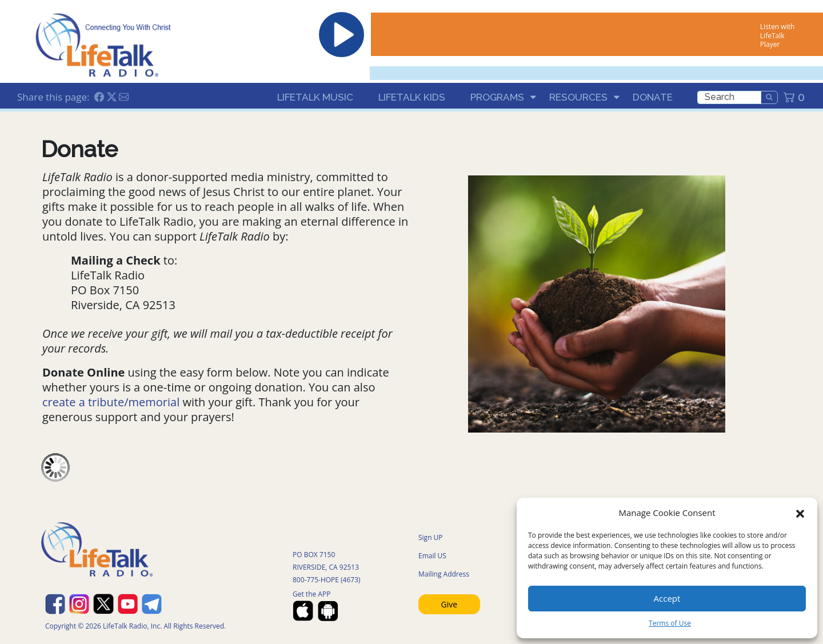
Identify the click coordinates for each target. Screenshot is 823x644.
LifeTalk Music (315, 97)
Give (450, 604)
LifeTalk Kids (412, 97)
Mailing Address (444, 574)
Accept (667, 598)
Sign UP (431, 537)
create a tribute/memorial (111, 402)
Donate (653, 97)
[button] (800, 513)
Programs (497, 97)
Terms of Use (670, 623)
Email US (432, 556)
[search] (729, 97)
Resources (578, 97)
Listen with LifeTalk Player (777, 35)
